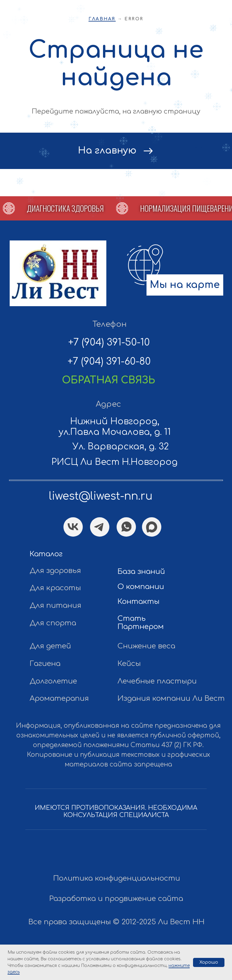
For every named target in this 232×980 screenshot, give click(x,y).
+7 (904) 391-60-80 (109, 361)
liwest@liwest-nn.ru (101, 496)
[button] (56, 208)
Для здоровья (55, 571)
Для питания (55, 606)
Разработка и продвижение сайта (116, 899)
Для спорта (53, 623)
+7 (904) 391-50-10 (109, 342)
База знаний (141, 572)
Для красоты (55, 588)
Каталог (46, 554)
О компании (141, 587)
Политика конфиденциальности (117, 878)
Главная (102, 19)
